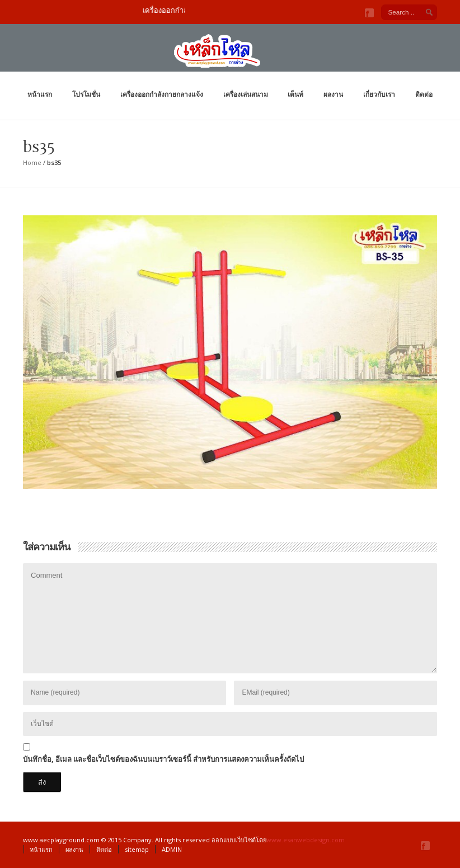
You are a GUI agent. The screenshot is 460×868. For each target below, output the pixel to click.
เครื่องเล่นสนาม (246, 94)
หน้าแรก (40, 94)
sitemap (137, 849)
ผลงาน (333, 94)
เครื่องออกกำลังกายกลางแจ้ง (162, 94)
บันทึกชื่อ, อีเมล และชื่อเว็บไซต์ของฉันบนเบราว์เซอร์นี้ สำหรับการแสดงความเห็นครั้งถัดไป (163, 759)
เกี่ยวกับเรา (379, 94)
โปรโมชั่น (86, 94)
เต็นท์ (295, 94)
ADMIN (172, 849)
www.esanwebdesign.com (306, 840)
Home (32, 162)
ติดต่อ (424, 94)
